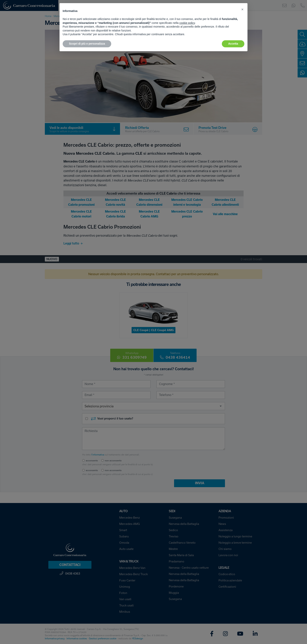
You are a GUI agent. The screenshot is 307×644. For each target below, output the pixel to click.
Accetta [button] (233, 44)
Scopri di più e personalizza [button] (87, 44)
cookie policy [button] (187, 23)
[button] (242, 9)
